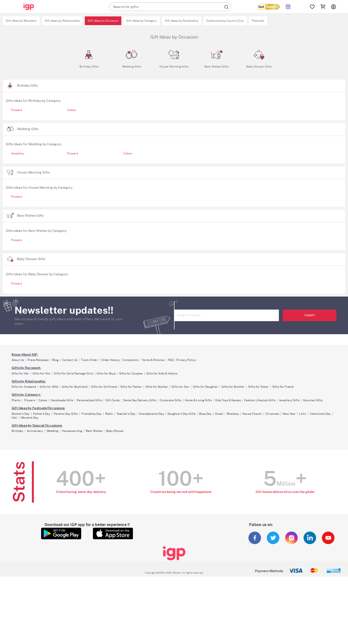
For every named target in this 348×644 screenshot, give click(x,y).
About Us (18, 360)
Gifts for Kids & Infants (162, 374)
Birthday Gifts (27, 86)
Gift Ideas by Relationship (62, 21)
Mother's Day (21, 414)
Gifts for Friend (283, 387)
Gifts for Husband (24, 387)
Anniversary (35, 431)
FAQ (171, 360)
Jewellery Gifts (289, 400)
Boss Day (205, 414)
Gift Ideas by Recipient (21, 21)
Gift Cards (113, 400)
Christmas (272, 414)
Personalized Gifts (89, 400)
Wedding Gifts (28, 129)
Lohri (303, 414)
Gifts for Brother (233, 387)
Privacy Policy (186, 360)
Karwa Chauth (252, 414)
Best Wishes (94, 431)
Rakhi (109, 414)
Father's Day (42, 414)
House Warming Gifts (33, 172)
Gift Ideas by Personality (182, 21)
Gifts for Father (131, 387)
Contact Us (70, 360)
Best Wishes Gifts (30, 216)
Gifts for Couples (131, 374)
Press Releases (38, 360)
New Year (289, 414)
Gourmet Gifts (313, 400)
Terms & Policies (153, 360)
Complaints (130, 360)
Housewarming (72, 431)
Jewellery (18, 153)
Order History (111, 360)
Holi (14, 418)
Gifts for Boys (106, 374)
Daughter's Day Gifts (181, 414)
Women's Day (29, 418)
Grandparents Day (151, 414)
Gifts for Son (180, 387)
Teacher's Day (126, 414)
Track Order (89, 360)
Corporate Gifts (170, 400)
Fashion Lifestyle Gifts (260, 400)
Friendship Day (91, 414)
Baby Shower (115, 431)
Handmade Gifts (62, 400)
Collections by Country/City (225, 21)
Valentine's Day (320, 414)
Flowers (17, 110)
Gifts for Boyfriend (75, 387)
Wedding (52, 431)
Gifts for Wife (49, 387)
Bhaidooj (233, 414)
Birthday (17, 431)
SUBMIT (310, 315)
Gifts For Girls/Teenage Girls (73, 374)
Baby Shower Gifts (31, 259)
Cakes (71, 110)
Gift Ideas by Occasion (103, 21)
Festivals (258, 21)
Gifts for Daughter (205, 387)
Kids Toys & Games (228, 400)
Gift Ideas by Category (142, 21)
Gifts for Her (20, 374)
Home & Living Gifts (198, 400)
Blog (55, 360)
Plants (16, 400)
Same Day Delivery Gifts (140, 400)
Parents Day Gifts (66, 414)
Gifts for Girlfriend (104, 387)
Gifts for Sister (258, 387)
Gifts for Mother (157, 387)
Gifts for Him (41, 374)
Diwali (219, 414)
